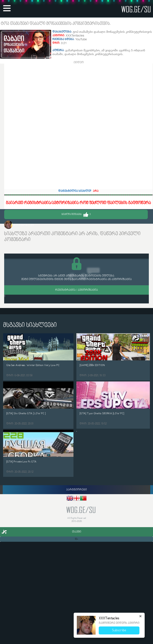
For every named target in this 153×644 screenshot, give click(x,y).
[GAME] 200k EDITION (92, 365)
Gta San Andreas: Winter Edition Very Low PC (33, 365)
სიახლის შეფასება (76, 214)
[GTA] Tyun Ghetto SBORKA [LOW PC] (102, 414)
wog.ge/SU (136, 9)
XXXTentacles (24, 225)
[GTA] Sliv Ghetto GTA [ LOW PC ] (26, 414)
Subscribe (119, 630)
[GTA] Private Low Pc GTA (21, 462)
